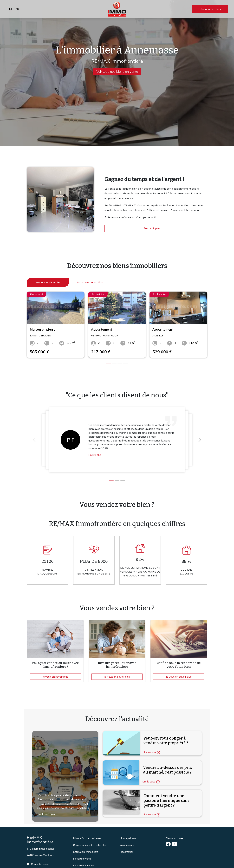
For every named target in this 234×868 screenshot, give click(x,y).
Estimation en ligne (210, 9)
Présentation (126, 852)
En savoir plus (152, 228)
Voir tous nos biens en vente (117, 71)
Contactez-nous (40, 864)
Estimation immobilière (86, 852)
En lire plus (95, 455)
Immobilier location (84, 865)
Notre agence (127, 845)
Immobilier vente (82, 859)
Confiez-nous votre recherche (89, 845)
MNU (15, 9)
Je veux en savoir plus (55, 677)
